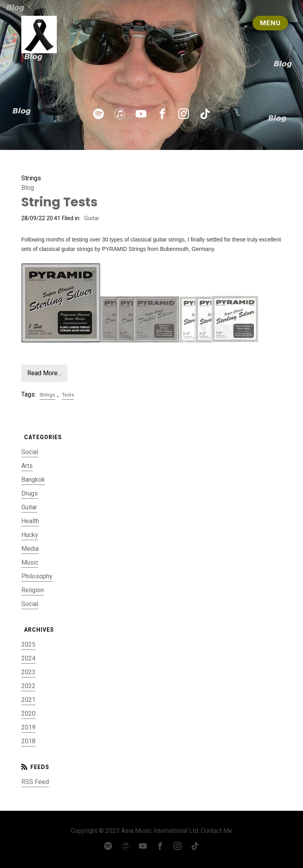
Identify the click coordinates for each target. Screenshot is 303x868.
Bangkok (33, 480)
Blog (28, 188)
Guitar (92, 218)
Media (30, 549)
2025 (28, 644)
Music (30, 562)
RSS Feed (35, 782)
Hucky (30, 535)
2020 (28, 714)
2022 (28, 686)
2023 (28, 672)
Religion (33, 590)
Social (30, 452)
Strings (47, 395)
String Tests (59, 202)
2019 (28, 727)
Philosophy (37, 576)
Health (30, 521)
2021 (28, 700)
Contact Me (217, 831)
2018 (28, 741)
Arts (27, 466)
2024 (28, 658)
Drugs (30, 493)
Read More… (44, 373)
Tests (68, 395)
